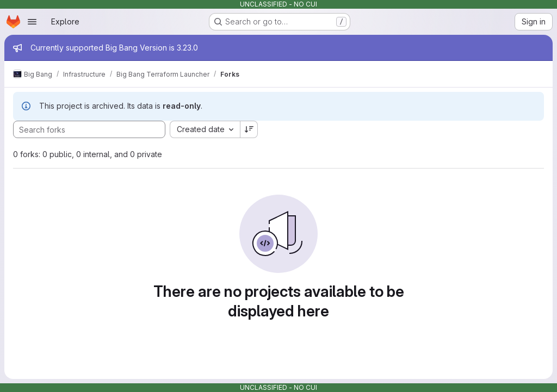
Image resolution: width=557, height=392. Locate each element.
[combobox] (205, 129)
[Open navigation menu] (32, 22)
